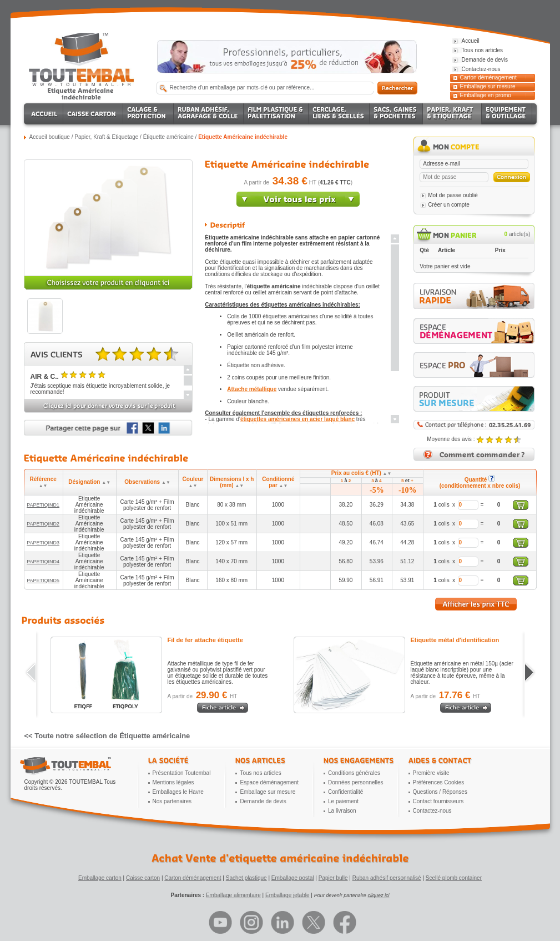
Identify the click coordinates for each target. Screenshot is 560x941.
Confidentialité (345, 792)
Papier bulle (333, 878)
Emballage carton (100, 878)
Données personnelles (356, 782)
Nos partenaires (172, 801)
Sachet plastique (246, 878)
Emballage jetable (287, 895)
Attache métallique (252, 389)
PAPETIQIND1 (43, 505)
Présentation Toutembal (182, 773)
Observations (147, 482)
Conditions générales (354, 773)
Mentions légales (173, 782)
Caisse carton (143, 878)
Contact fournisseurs (438, 801)
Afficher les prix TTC (476, 604)
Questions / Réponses (440, 792)
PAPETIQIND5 (43, 580)
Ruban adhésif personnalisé (387, 878)
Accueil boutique (50, 137)
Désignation (89, 482)
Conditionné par (278, 482)
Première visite (431, 773)
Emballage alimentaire (233, 895)
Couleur (193, 482)
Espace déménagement (269, 782)
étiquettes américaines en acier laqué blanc (297, 419)
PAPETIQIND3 (43, 543)
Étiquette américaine (168, 137)
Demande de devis (263, 801)
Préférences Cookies (439, 782)
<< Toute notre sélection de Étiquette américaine (107, 736)
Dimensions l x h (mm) (232, 482)
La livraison (342, 811)
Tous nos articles (260, 773)
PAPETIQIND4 (43, 562)
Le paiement (343, 801)
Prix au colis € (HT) (362, 473)
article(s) (518, 234)
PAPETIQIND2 (43, 524)
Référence (43, 482)
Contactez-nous (432, 811)
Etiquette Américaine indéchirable (243, 137)
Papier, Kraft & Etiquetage (106, 137)
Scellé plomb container (454, 878)
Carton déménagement (488, 77)
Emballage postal (293, 878)
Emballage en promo (486, 95)
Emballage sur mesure (488, 86)
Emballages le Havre (178, 792)
